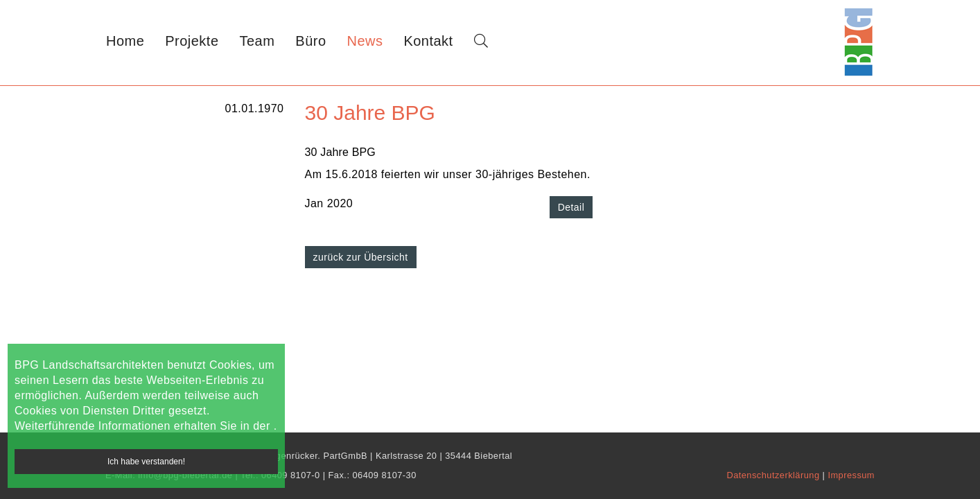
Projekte (192, 41)
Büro (310, 41)
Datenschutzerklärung (774, 475)
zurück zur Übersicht (361, 257)
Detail (571, 207)
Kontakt (428, 41)
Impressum (851, 475)
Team (257, 41)
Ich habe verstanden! (146, 462)
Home (125, 41)
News (365, 41)
